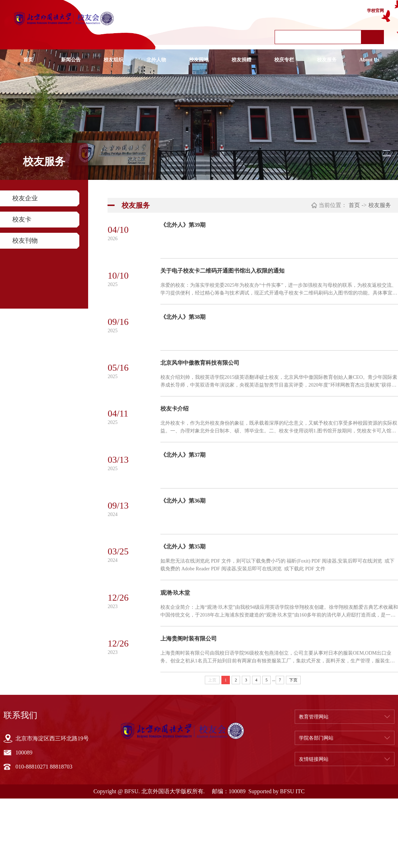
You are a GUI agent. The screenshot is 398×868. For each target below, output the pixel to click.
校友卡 (22, 219)
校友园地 (199, 60)
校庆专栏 (284, 60)
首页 (28, 60)
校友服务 (327, 60)
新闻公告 (71, 60)
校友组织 (114, 60)
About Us (369, 60)
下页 (293, 749)
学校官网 (375, 11)
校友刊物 (25, 241)
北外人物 (156, 60)
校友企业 (25, 198)
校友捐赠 (241, 60)
